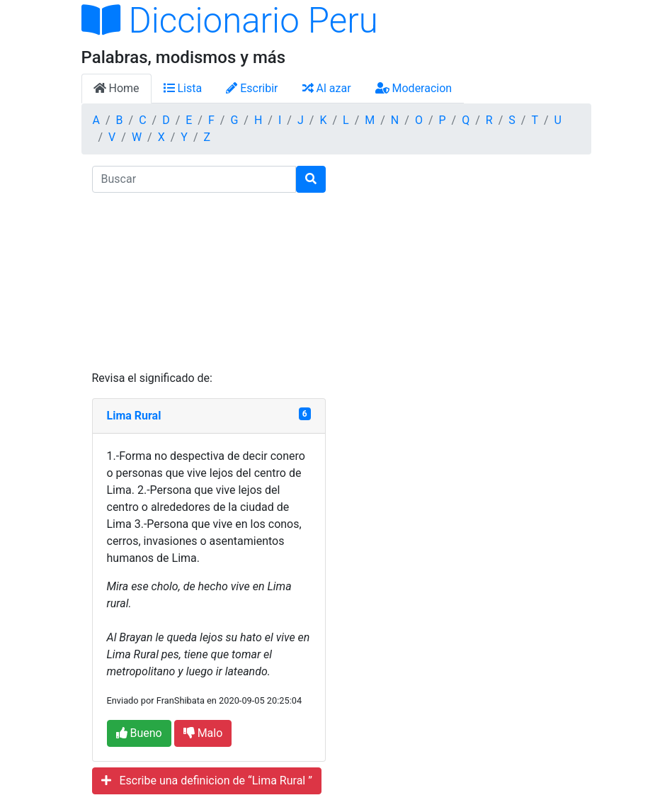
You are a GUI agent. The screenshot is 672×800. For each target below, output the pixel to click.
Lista (183, 88)
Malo (203, 733)
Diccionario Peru (230, 21)
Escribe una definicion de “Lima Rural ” (207, 781)
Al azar (327, 88)
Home (116, 88)
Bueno (139, 733)
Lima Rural (134, 416)
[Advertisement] (209, 281)
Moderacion (414, 88)
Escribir (252, 88)
